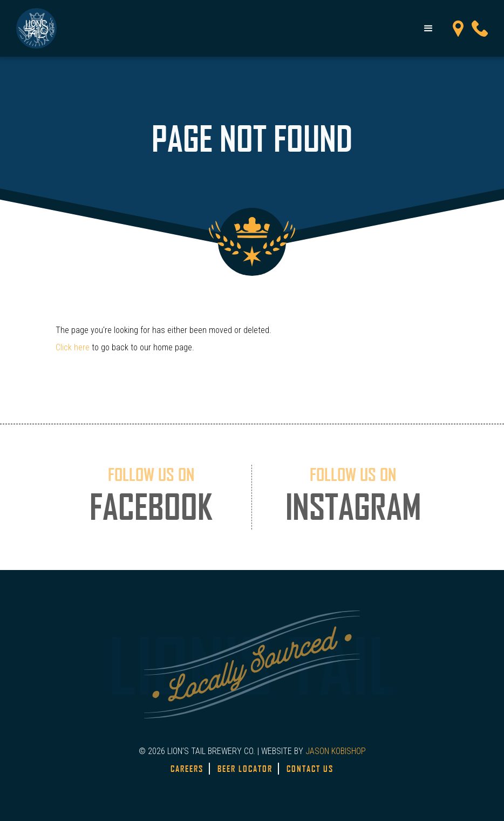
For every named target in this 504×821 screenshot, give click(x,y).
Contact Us (310, 769)
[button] (428, 29)
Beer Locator (245, 769)
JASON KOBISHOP (336, 751)
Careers (187, 769)
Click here (73, 347)
